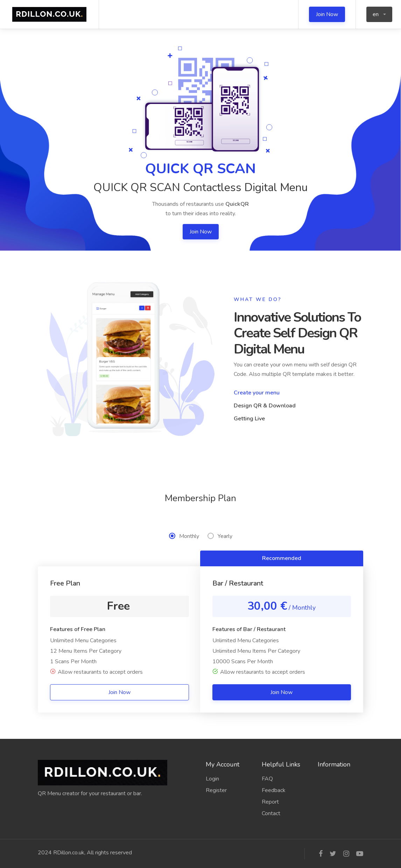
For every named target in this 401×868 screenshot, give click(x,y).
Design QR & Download (265, 406)
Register (216, 790)
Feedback (274, 790)
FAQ (267, 779)
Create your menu (257, 393)
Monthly (184, 536)
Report (270, 802)
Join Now (327, 14)
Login (212, 779)
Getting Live (249, 419)
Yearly (220, 536)
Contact (271, 813)
